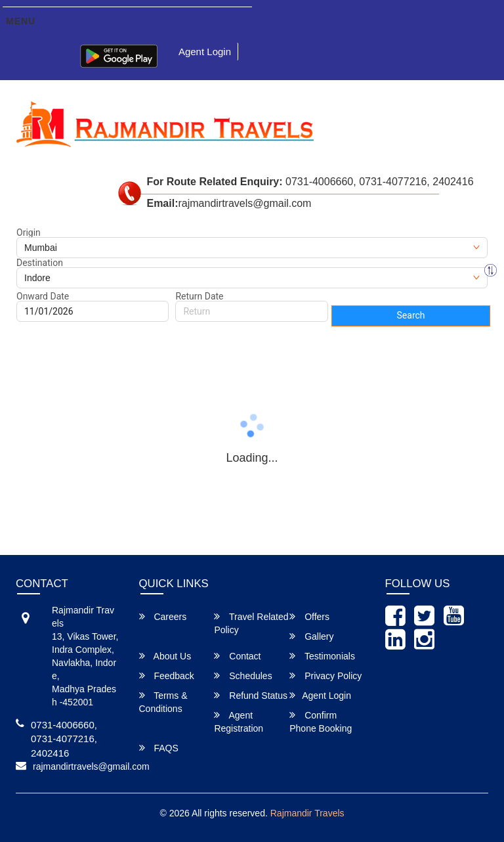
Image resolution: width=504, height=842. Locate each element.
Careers (163, 616)
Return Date (199, 296)
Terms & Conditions (163, 702)
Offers (309, 616)
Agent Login (205, 52)
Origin (29, 233)
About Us (165, 656)
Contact (237, 656)
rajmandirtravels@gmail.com (91, 766)
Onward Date (43, 296)
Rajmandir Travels (307, 813)
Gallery (311, 636)
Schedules (243, 676)
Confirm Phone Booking (321, 721)
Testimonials (322, 656)
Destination (40, 263)
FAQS (159, 748)
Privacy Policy (325, 676)
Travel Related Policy (251, 623)
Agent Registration (239, 721)
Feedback (167, 676)
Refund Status (251, 695)
